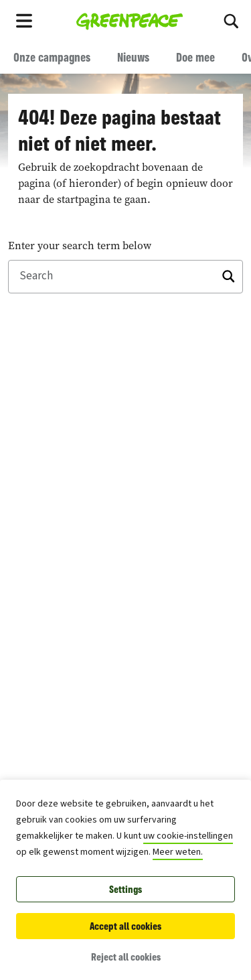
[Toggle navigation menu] (24, 20)
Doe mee (195, 57)
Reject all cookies (126, 957)
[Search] (231, 20)
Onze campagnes (52, 57)
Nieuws (133, 57)
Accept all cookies (125, 926)
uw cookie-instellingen (188, 836)
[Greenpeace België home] (130, 20)
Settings (125, 889)
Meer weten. (178, 852)
